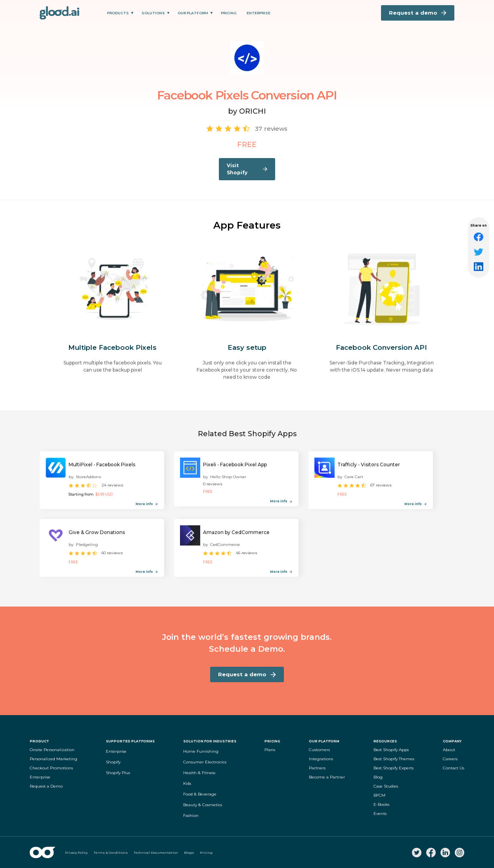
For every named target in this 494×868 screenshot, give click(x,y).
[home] (59, 13)
